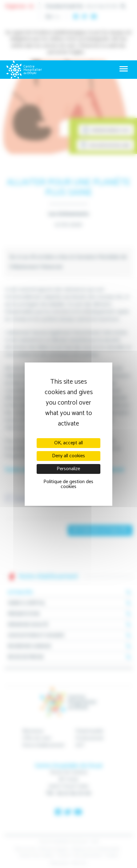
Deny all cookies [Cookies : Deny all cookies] (68, 456)
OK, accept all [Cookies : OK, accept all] (68, 443)
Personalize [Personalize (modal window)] (68, 469)
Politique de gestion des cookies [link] (68, 484)
